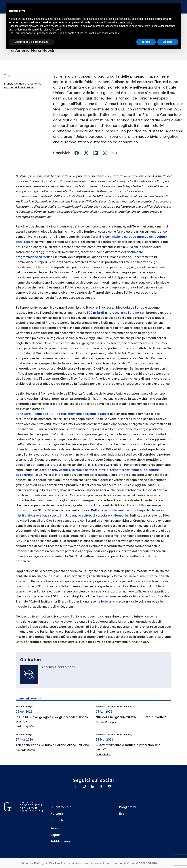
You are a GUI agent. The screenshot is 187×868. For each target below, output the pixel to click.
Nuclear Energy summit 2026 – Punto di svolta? (131, 717)
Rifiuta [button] (146, 42)
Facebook (77, 153)
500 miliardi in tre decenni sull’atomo (113, 313)
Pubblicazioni (61, 841)
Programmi (128, 807)
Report (56, 835)
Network (57, 814)
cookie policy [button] (125, 22)
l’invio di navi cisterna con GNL (149, 576)
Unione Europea (25, 87)
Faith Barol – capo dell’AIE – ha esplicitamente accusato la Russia (62, 414)
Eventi (124, 814)
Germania (20, 84)
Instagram (105, 153)
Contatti (57, 820)
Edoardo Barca (25, 750)
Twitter (86, 153)
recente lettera (100, 601)
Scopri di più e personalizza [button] (31, 42)
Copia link (115, 153)
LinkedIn (96, 153)
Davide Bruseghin (106, 722)
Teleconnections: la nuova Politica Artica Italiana (52, 745)
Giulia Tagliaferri (26, 726)
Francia (9, 84)
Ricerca (56, 828)
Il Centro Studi (61, 807)
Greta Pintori (103, 754)
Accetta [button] (168, 42)
